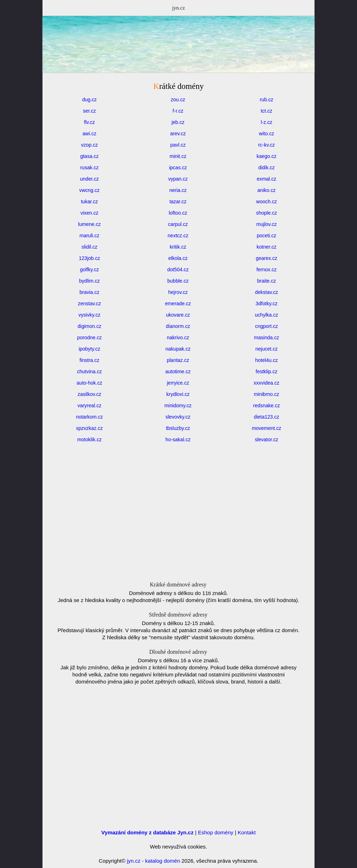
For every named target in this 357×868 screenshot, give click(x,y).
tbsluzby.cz (178, 428)
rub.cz (266, 100)
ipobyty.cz (89, 349)
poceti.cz (267, 236)
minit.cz (178, 156)
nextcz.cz (178, 236)
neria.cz (178, 190)
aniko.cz (267, 190)
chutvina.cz (89, 371)
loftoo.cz (178, 213)
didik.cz (267, 168)
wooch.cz (266, 202)
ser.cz (89, 111)
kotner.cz (266, 247)
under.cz (89, 179)
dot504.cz (178, 270)
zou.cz (178, 100)
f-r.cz (178, 111)
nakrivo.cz (178, 337)
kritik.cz (178, 247)
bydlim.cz (89, 281)
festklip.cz (267, 371)
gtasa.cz (89, 156)
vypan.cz (178, 179)
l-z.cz (267, 122)
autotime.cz (178, 371)
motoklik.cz (89, 439)
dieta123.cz (267, 417)
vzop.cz (89, 145)
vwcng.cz (90, 190)
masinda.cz (267, 337)
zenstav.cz (89, 303)
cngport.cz (267, 326)
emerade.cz (178, 303)
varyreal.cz (90, 405)
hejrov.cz (178, 292)
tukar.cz (89, 202)
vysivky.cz (90, 315)
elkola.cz (178, 258)
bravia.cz (89, 292)
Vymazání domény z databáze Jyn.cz (147, 832)
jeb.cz (178, 122)
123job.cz (90, 258)
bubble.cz (178, 281)
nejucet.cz (267, 349)
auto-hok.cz (89, 383)
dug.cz (89, 100)
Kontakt (247, 832)
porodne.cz (89, 337)
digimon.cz (89, 326)
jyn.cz (178, 8)
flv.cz (89, 122)
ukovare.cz (178, 315)
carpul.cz (178, 224)
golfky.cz (89, 270)
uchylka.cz (267, 315)
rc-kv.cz (267, 145)
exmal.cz (267, 179)
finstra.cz (89, 360)
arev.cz (178, 134)
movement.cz (267, 428)
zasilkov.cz (89, 394)
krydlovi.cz (178, 394)
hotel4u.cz (267, 360)
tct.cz (267, 111)
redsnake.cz (267, 405)
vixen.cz (89, 213)
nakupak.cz (178, 349)
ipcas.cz (178, 168)
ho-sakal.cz (178, 439)
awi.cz (89, 134)
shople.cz (267, 213)
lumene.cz (90, 224)
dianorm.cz (178, 326)
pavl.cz (178, 145)
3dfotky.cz (267, 303)
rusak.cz (89, 168)
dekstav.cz (267, 292)
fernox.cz (267, 270)
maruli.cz (89, 236)
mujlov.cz (267, 224)
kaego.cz (266, 156)
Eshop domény (216, 832)
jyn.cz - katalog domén (153, 861)
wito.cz (267, 134)
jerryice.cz (178, 383)
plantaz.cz (178, 360)
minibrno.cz (267, 394)
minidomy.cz (178, 405)
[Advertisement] (178, 62)
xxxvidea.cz (266, 383)
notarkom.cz (89, 417)
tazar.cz (178, 202)
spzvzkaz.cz (89, 428)
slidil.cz (89, 247)
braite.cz (267, 281)
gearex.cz (267, 258)
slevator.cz (266, 439)
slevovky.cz (178, 417)
